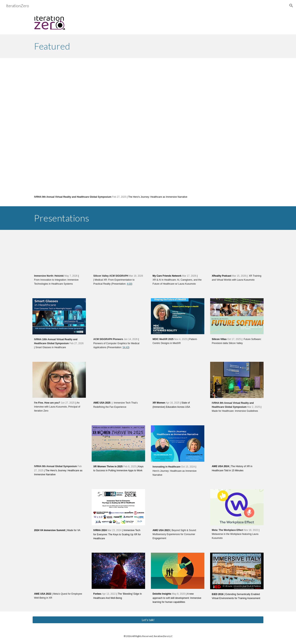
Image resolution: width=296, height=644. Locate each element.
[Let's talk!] (148, 620)
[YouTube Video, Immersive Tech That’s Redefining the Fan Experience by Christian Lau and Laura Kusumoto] (118, 380)
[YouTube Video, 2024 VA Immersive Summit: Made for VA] (59, 507)
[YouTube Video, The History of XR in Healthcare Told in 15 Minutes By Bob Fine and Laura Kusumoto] (237, 443)
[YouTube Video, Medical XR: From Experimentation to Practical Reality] (118, 253)
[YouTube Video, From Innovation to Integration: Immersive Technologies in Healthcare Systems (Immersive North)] (59, 253)
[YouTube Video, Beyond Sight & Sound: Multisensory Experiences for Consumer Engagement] (178, 507)
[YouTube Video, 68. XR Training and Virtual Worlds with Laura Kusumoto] (237, 253)
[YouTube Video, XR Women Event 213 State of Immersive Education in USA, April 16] (178, 380)
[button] (291, 6)
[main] (148, 46)
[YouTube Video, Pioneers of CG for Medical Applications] (118, 316)
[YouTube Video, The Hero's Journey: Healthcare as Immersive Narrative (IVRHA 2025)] (148, 127)
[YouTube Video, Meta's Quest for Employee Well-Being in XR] (59, 571)
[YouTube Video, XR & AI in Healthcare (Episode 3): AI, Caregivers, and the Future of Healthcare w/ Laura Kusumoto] (178, 253)
